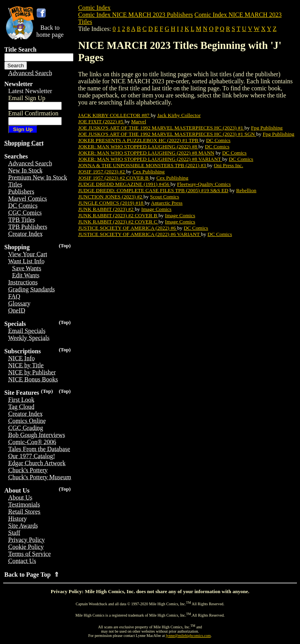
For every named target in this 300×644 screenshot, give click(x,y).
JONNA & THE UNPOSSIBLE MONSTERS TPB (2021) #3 (143, 165)
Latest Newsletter (30, 91)
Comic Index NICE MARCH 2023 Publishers (136, 15)
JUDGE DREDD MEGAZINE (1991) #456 (124, 184)
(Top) (65, 246)
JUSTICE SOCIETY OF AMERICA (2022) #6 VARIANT (140, 234)
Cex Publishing (149, 172)
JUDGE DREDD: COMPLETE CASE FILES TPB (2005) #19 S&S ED (153, 190)
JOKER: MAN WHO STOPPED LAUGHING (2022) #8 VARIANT (150, 159)
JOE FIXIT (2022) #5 (101, 121)
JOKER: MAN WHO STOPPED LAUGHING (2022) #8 (138, 147)
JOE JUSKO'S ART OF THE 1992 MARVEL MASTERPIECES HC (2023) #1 (161, 128)
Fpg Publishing (267, 128)
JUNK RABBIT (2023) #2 (106, 209)
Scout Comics (164, 197)
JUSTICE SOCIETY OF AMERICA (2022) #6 (128, 228)
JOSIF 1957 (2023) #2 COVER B (114, 178)
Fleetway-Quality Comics (204, 184)
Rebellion (246, 190)
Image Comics (156, 209)
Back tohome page (50, 31)
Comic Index (94, 8)
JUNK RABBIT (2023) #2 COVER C (118, 222)
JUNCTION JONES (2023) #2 (111, 197)
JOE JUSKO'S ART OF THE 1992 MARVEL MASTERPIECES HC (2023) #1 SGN (167, 134)
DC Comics (218, 140)
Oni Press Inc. (228, 165)
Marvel (139, 121)
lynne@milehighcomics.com (188, 636)
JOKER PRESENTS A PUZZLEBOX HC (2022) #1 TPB (139, 140)
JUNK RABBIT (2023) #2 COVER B (118, 215)
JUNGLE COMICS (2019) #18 (111, 203)
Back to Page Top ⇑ (32, 575)
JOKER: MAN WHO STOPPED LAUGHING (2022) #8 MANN (146, 153)
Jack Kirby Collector (179, 115)
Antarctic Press (167, 203)
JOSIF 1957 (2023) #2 (102, 172)
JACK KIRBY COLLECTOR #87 (114, 115)
